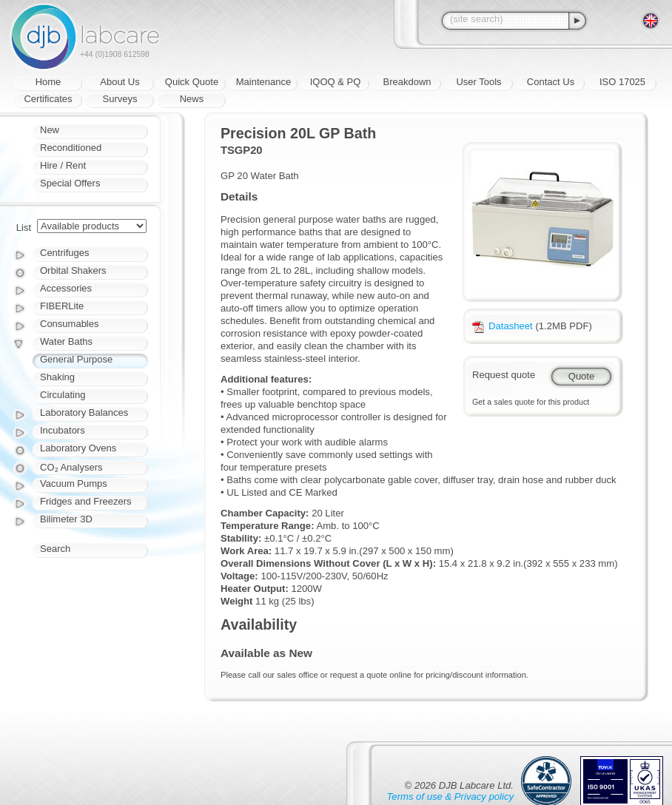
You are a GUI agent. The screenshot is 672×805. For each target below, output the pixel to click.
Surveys (120, 99)
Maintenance (263, 82)
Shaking (57, 377)
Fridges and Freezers (86, 501)
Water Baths (66, 341)
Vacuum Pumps (74, 484)
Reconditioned (71, 148)
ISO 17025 (622, 82)
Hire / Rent (63, 165)
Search (55, 549)
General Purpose (76, 359)
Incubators (63, 430)
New (50, 130)
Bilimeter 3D (66, 519)
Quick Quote (192, 82)
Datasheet (503, 326)
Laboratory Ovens (78, 448)
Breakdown (407, 82)
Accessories (66, 288)
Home (48, 82)
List (24, 228)
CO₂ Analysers (71, 467)
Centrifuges (64, 253)
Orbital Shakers (73, 270)
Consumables (70, 324)
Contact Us (551, 82)
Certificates (48, 99)
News (192, 99)
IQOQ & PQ (336, 82)
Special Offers (70, 183)
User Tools (478, 82)
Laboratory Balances (84, 412)
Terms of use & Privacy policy (450, 796)
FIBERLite (62, 306)
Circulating (63, 395)
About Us (120, 82)
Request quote (504, 375)
